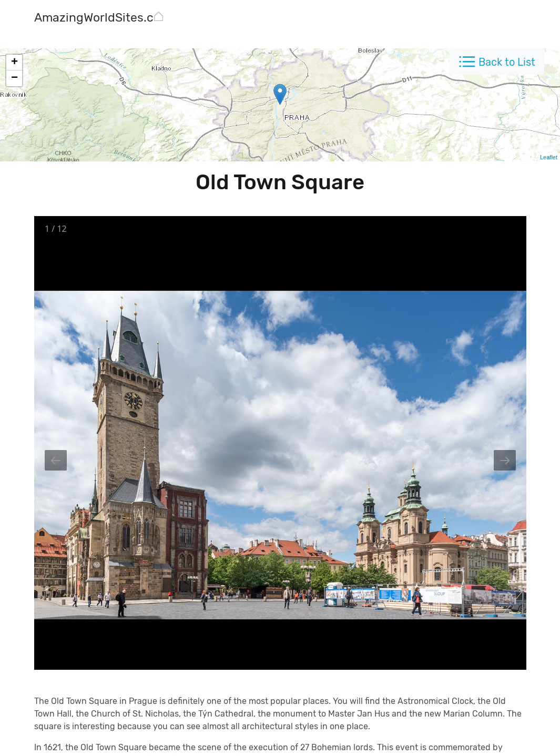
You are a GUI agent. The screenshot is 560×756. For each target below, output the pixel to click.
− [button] (14, 78)
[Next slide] (505, 460)
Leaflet (549, 157)
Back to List (507, 62)
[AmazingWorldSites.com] (103, 19)
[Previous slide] (56, 460)
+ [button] (14, 63)
